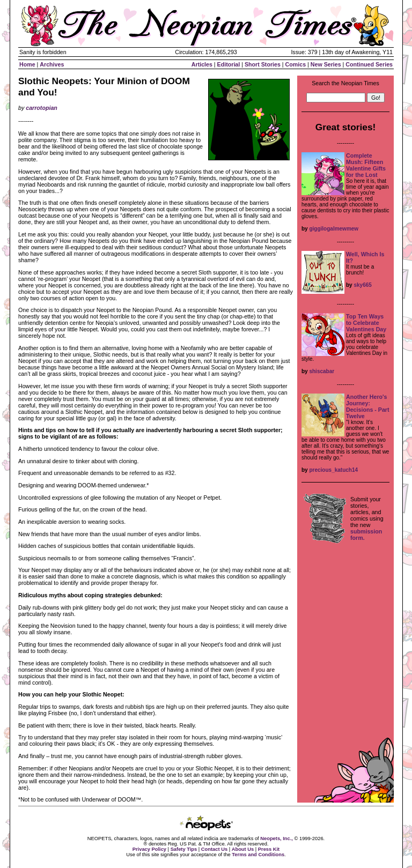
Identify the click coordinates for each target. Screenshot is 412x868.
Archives (52, 64)
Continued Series (369, 64)
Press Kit (269, 849)
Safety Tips (184, 849)
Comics (296, 64)
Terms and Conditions (258, 855)
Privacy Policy (149, 849)
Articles (202, 64)
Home (27, 64)
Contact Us (214, 849)
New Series (326, 64)
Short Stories (263, 64)
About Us (243, 849)
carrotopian (42, 108)
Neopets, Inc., (277, 839)
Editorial (229, 64)
